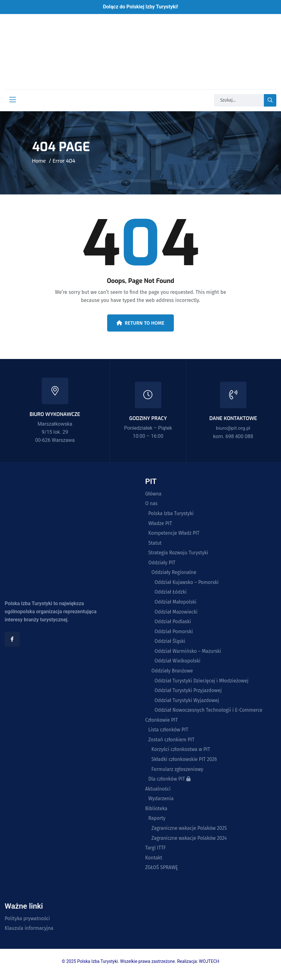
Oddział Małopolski (176, 604)
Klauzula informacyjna (30, 934)
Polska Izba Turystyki (172, 514)
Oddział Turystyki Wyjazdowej (188, 703)
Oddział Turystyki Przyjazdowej (189, 693)
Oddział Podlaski (173, 624)
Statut (155, 544)
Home (39, 161)
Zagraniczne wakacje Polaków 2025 (190, 833)
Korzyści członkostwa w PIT (182, 753)
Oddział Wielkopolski (178, 663)
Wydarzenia (161, 803)
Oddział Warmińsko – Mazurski (189, 653)
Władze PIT (160, 524)
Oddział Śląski (170, 643)
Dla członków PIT (170, 783)
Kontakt (154, 863)
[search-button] (270, 100)
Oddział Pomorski (174, 633)
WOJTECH (209, 967)
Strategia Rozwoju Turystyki (179, 554)
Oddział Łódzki (171, 594)
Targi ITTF (156, 853)
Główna (154, 494)
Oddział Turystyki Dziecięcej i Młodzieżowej (203, 683)
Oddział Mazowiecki (177, 614)
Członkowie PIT (162, 723)
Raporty (157, 823)
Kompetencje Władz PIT (175, 534)
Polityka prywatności (28, 924)
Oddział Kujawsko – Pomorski (188, 584)
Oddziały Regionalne (174, 574)
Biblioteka (157, 813)
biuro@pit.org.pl (233, 428)
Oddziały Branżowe (173, 673)
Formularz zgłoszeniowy (178, 773)
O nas (152, 504)
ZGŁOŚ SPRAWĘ (162, 873)
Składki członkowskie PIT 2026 (185, 763)
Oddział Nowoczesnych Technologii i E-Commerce (210, 713)
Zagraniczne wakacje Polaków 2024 (190, 843)
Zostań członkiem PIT (172, 743)
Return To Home (140, 323)
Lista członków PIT (169, 733)
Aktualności (158, 793)
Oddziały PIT (162, 564)
